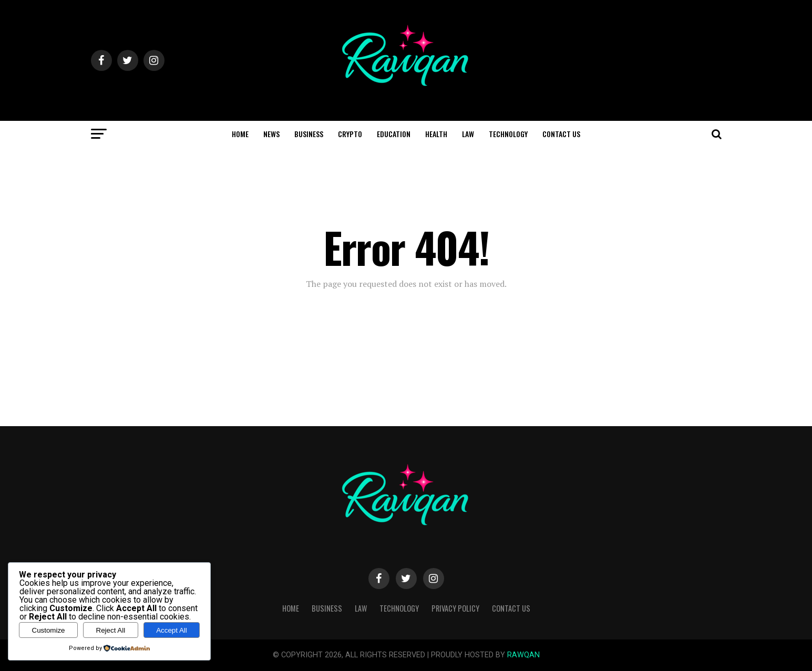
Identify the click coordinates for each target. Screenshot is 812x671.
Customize (49, 630)
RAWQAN (523, 655)
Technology (508, 134)
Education (394, 134)
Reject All (111, 630)
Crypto (350, 134)
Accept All (172, 630)
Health (436, 134)
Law (468, 134)
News (271, 134)
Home (240, 134)
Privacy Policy (455, 608)
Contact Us (561, 134)
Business (309, 134)
